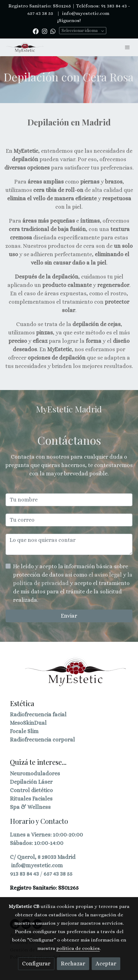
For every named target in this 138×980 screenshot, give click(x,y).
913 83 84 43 (24, 874)
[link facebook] (36, 31)
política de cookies (78, 948)
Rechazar (73, 964)
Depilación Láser (31, 782)
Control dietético (31, 790)
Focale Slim (24, 731)
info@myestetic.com (85, 13)
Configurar (36, 964)
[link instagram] (45, 31)
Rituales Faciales (31, 799)
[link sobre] (69, 675)
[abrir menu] (127, 47)
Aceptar (106, 964)
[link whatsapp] (53, 31)
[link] (25, 47)
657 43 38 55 (58, 874)
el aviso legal (106, 575)
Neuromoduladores (35, 774)
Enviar (69, 616)
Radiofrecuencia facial (38, 715)
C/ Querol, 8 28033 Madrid (43, 857)
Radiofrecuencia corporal (42, 740)
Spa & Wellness (30, 807)
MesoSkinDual (28, 723)
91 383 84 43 (114, 6)
